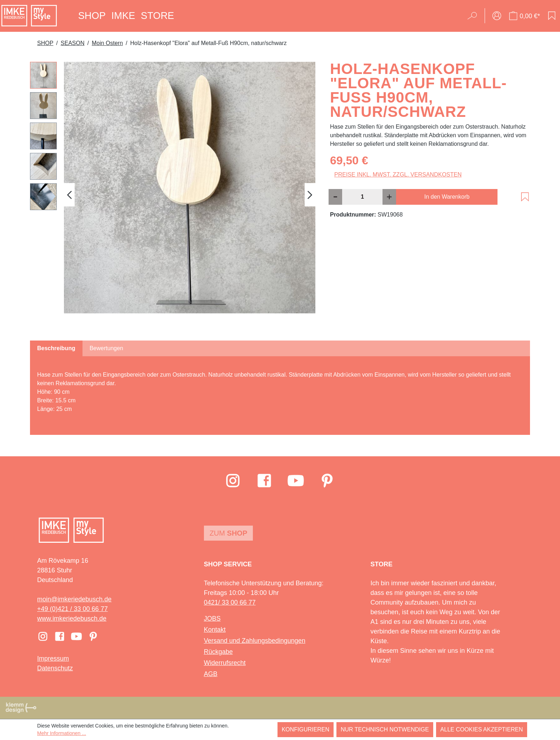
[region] (173, 195)
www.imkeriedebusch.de (72, 619)
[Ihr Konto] (497, 16)
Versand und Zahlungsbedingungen (255, 641)
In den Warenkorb (447, 197)
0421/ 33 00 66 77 (230, 602)
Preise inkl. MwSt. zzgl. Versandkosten (398, 175)
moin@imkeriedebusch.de (74, 599)
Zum (229, 533)
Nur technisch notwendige (385, 729)
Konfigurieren (306, 729)
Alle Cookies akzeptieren (482, 729)
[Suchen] (474, 16)
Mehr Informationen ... (62, 733)
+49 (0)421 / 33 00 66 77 (72, 609)
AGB (211, 674)
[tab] (56, 348)
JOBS (212, 619)
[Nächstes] (310, 195)
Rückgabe (218, 652)
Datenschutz (55, 668)
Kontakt (215, 630)
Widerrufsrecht (225, 663)
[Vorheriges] (69, 195)
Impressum (53, 659)
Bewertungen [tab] (106, 348)
